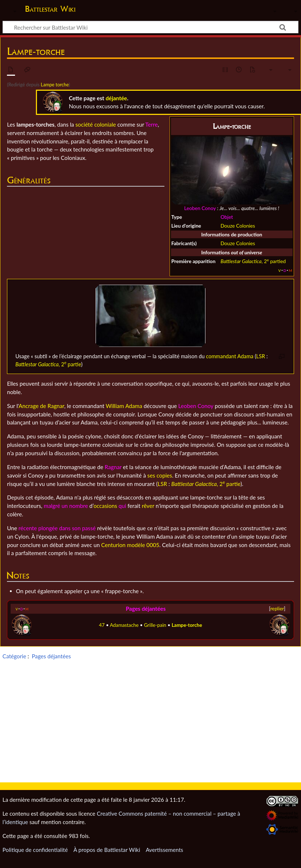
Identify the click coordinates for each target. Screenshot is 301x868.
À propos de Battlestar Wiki (107, 850)
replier (277, 609)
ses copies (160, 475)
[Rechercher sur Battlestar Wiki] (150, 27)
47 (102, 625)
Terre (152, 124)
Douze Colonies (238, 226)
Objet (227, 217)
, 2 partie (48, 364)
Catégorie (14, 656)
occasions (105, 506)
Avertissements (164, 850)
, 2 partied (253, 261)
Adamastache (124, 625)
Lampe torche (55, 85)
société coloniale (96, 124)
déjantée (116, 98)
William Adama (124, 406)
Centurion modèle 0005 (130, 545)
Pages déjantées (146, 609)
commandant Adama (230, 356)
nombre (79, 506)
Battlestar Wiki (50, 9)
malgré (52, 506)
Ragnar (113, 467)
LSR (261, 356)
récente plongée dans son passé (57, 528)
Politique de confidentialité (35, 850)
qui (122, 506)
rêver (148, 506)
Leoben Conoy (200, 208)
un (65, 506)
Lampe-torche (187, 625)
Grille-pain (155, 625)
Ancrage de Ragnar (42, 406)
